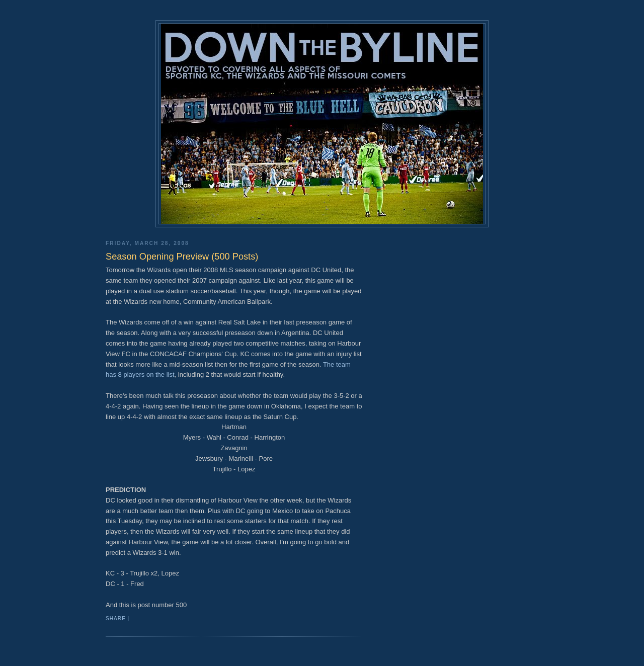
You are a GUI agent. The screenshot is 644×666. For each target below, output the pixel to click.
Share (116, 618)
